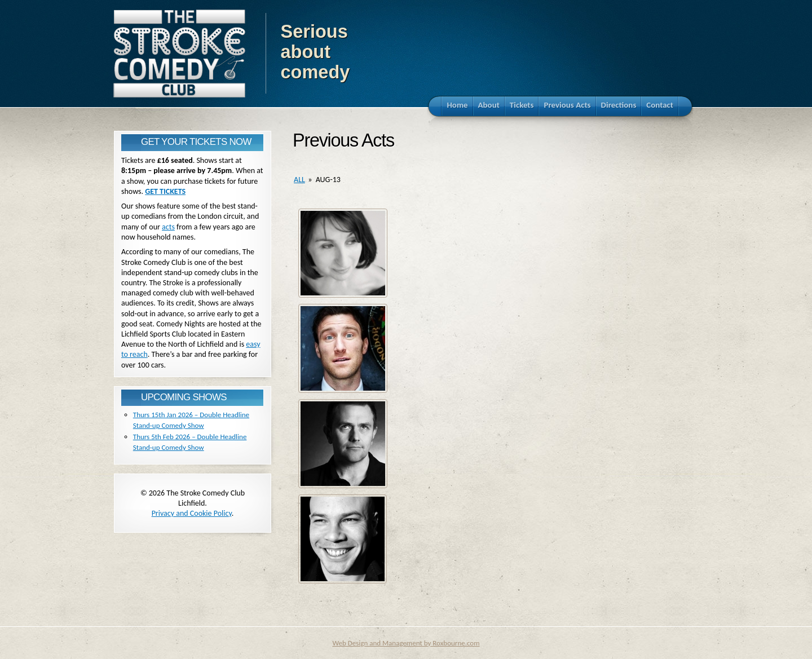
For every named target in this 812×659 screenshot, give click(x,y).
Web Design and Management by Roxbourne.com (406, 643)
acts (168, 227)
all (299, 180)
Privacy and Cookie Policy (192, 513)
